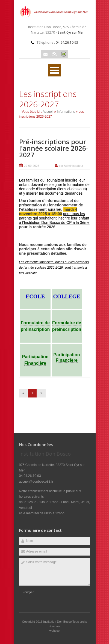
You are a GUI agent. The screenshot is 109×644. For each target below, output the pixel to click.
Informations (66, 112)
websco (54, 631)
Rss (54, 54)
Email (45, 54)
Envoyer (28, 592)
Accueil (48, 112)
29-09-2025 (32, 166)
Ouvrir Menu (55, 70)
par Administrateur (71, 166)
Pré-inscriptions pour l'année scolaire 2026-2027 (54, 148)
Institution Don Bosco (58, 622)
